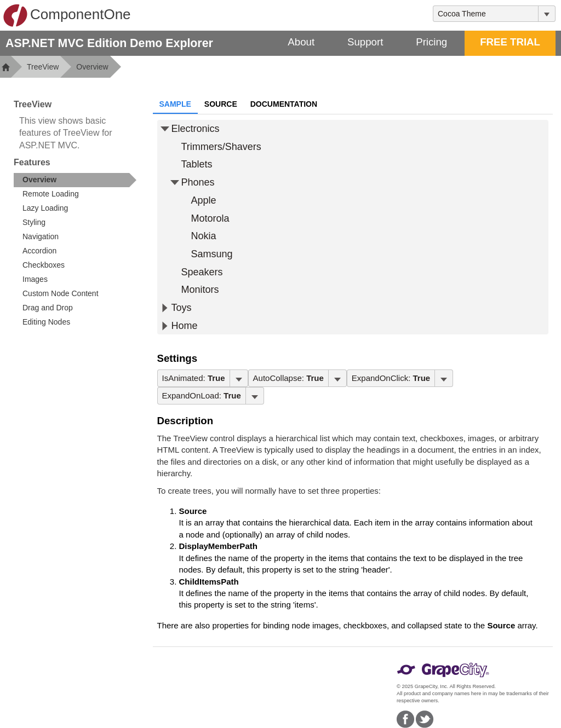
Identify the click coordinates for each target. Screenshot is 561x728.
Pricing (431, 42)
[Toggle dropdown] (546, 14)
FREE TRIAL (510, 42)
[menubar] (203, 378)
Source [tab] (221, 104)
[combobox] (486, 14)
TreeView (43, 67)
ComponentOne (67, 15)
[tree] (353, 227)
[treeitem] (75, 180)
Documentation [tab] (284, 104)
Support (365, 42)
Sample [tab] (175, 104)
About (301, 42)
